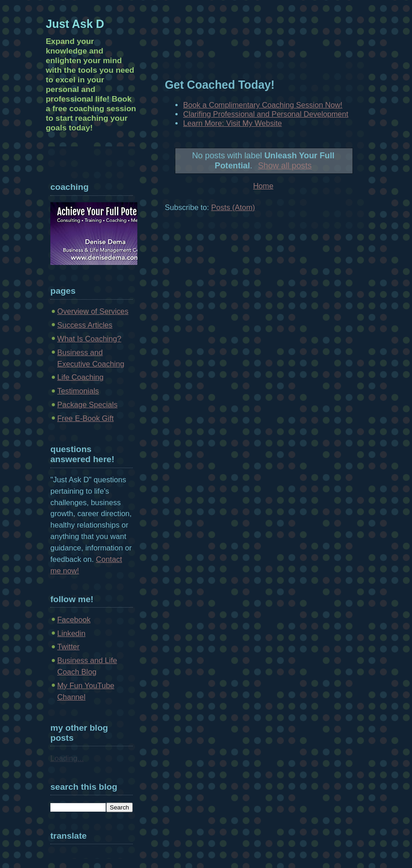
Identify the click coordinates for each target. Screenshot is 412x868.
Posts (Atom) (233, 208)
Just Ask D (75, 24)
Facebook (74, 620)
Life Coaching (80, 377)
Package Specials (87, 405)
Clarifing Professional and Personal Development (266, 114)
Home (263, 186)
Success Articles (85, 325)
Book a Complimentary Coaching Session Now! (263, 105)
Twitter (68, 647)
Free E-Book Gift (85, 418)
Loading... (67, 758)
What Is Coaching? (89, 339)
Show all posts (285, 165)
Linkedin (71, 633)
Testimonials (78, 391)
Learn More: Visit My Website (233, 123)
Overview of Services (93, 311)
